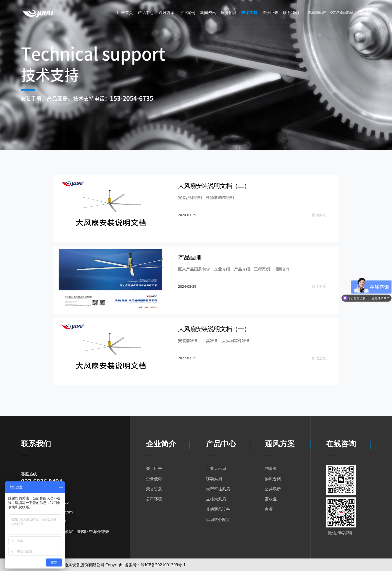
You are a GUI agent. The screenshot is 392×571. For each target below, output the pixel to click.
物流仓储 (273, 479)
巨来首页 (125, 13)
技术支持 (249, 13)
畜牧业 (271, 499)
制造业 (271, 468)
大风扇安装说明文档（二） (214, 186)
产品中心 (146, 13)
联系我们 (291, 13)
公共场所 (273, 489)
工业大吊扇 (216, 468)
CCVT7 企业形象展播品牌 (312, 13)
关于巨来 (270, 13)
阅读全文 (319, 215)
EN (369, 12)
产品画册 (190, 257)
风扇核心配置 (218, 519)
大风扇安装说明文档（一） (214, 329)
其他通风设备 (218, 509)
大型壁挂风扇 (218, 489)
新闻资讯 (208, 13)
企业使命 (154, 479)
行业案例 (187, 13)
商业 (269, 509)
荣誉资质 (154, 489)
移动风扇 (214, 479)
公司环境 (154, 499)
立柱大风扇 (216, 499)
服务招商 (229, 13)
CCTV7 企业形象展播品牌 (350, 13)
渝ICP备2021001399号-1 (163, 565)
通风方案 (166, 13)
